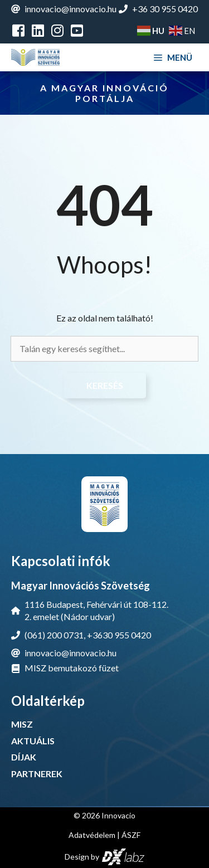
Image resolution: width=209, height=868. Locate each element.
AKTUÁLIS (33, 741)
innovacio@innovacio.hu (71, 9)
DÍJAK (24, 757)
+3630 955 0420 (119, 635)
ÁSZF (131, 835)
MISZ (22, 724)
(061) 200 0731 (54, 635)
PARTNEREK (37, 774)
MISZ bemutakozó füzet (72, 668)
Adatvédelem (92, 835)
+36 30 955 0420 (165, 9)
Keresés (105, 385)
